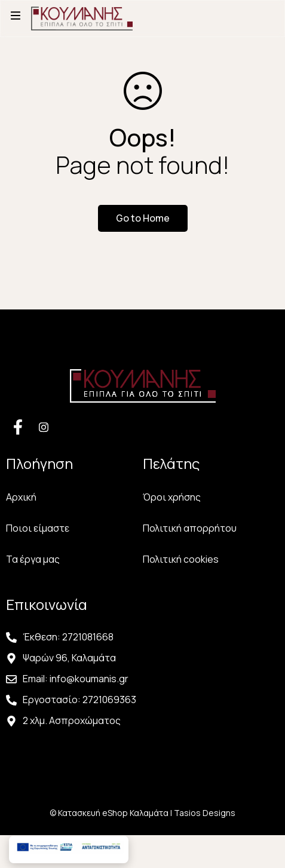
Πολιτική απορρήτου (190, 528)
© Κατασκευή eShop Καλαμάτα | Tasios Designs (142, 813)
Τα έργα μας (33, 559)
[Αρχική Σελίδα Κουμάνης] (82, 15)
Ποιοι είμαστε (38, 528)
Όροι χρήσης (172, 497)
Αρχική (21, 497)
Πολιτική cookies (181, 559)
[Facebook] (18, 427)
